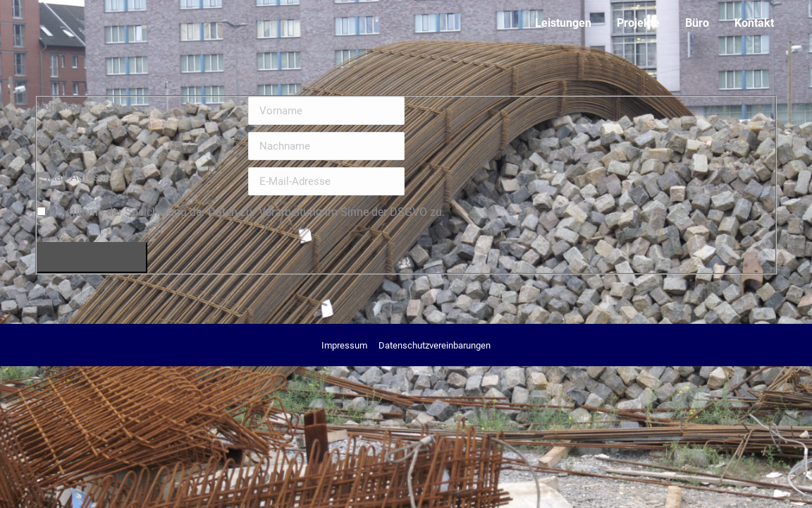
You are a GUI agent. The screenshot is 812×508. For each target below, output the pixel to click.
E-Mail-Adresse (73, 177)
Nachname (64, 141)
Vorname (59, 106)
